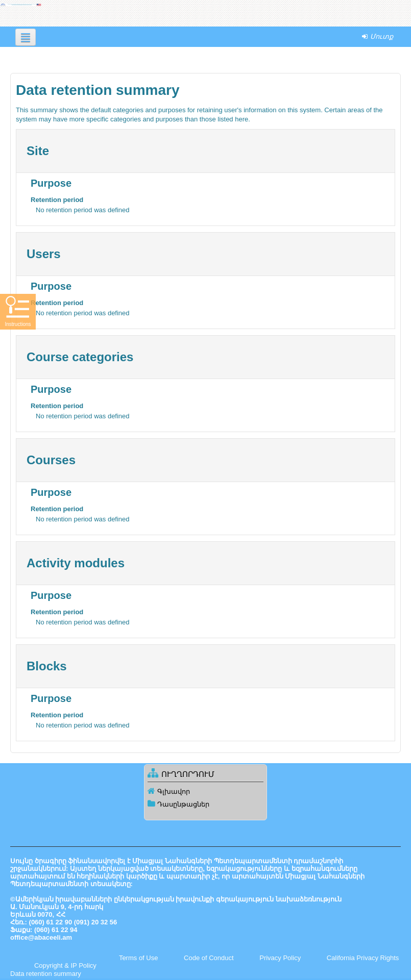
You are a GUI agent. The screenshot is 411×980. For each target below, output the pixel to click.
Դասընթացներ (183, 804)
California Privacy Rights (363, 958)
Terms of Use (139, 958)
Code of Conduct (209, 958)
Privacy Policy (280, 958)
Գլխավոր (174, 791)
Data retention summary (46, 974)
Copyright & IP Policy (65, 965)
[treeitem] (205, 791)
